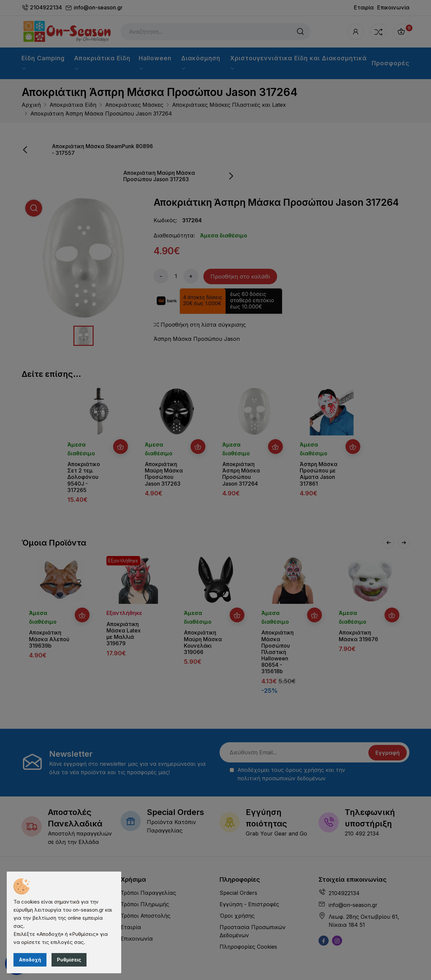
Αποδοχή (30, 960)
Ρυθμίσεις (69, 960)
